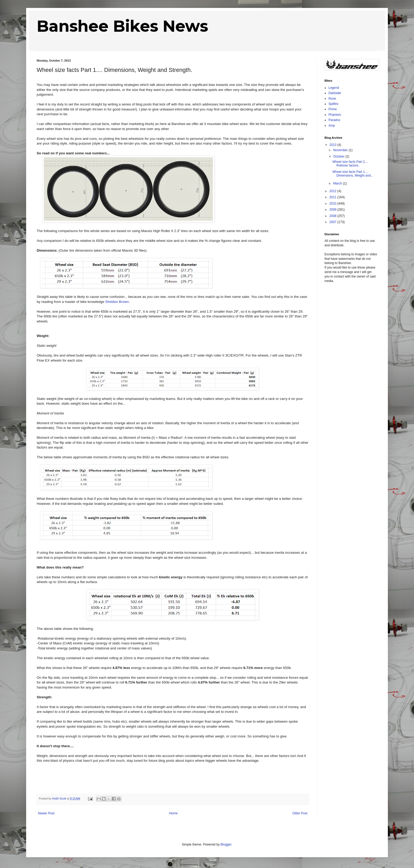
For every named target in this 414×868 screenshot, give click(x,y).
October (339, 156)
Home (173, 813)
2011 (333, 197)
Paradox (334, 120)
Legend (334, 88)
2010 (333, 204)
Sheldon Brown (117, 302)
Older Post (300, 813)
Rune (332, 99)
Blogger (226, 844)
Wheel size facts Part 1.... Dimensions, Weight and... (353, 174)
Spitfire (333, 104)
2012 (333, 191)
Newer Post (46, 813)
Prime (333, 109)
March (338, 183)
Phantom (335, 115)
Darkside (335, 93)
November (341, 150)
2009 (333, 210)
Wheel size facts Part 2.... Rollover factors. (350, 164)
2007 (333, 222)
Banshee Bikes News (122, 26)
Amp (332, 126)
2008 (333, 216)
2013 (333, 145)
